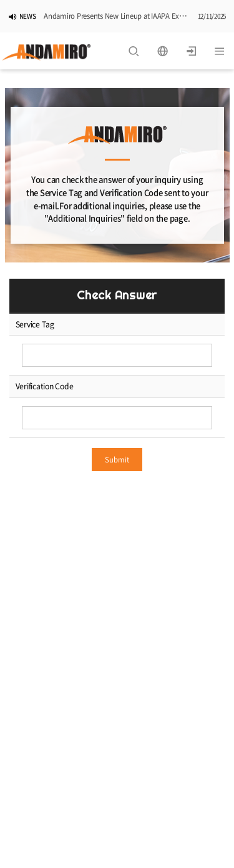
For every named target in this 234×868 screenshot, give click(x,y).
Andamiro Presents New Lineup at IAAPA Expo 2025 (124, 17)
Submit (117, 460)
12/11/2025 (212, 17)
